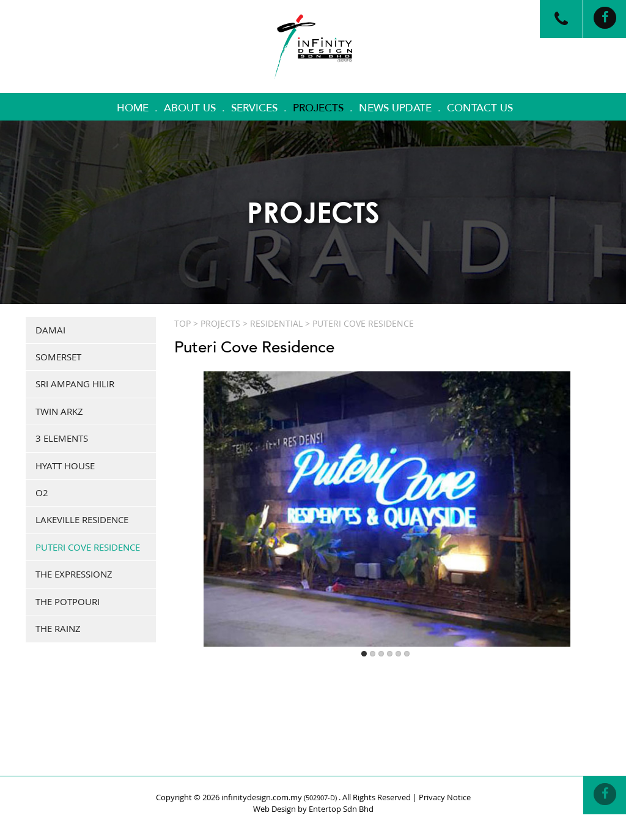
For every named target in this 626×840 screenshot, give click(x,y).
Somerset (58, 357)
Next (586, 493)
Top (182, 323)
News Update (395, 108)
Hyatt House (65, 466)
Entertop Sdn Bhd (341, 809)
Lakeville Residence (82, 519)
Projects (318, 108)
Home (133, 108)
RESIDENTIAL (276, 323)
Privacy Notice (445, 797)
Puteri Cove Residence (88, 547)
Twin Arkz (59, 411)
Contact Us (480, 108)
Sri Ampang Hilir (75, 384)
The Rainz (58, 628)
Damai (50, 330)
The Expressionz (74, 574)
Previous (189, 493)
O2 (42, 492)
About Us (190, 108)
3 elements (62, 438)
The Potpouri (68, 601)
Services (254, 108)
